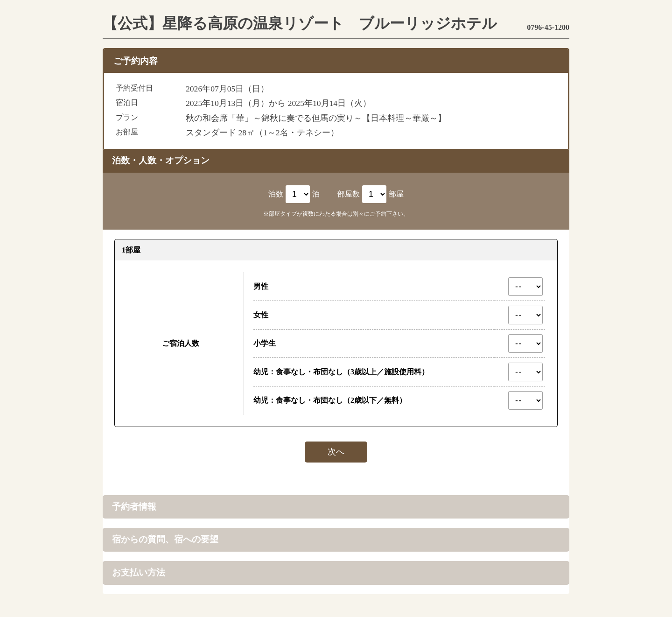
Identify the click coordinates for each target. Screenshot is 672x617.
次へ (336, 452)
